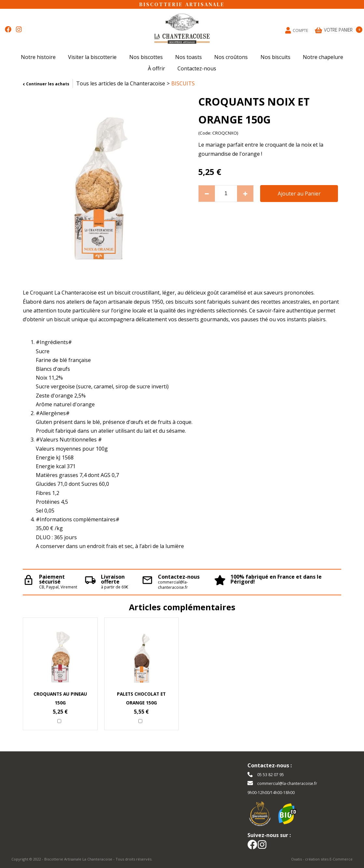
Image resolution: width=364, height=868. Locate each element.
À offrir (156, 68)
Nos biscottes (146, 57)
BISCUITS (183, 83)
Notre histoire (38, 57)
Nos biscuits (275, 57)
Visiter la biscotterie (92, 57)
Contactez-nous (197, 68)
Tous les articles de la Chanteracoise (121, 83)
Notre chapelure (323, 57)
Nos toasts (189, 57)
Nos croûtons (231, 57)
